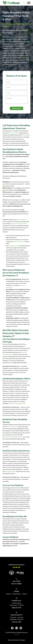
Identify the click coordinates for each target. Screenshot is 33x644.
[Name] (16, 82)
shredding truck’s (14, 246)
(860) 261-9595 (16, 608)
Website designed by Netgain (16, 640)
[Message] (16, 100)
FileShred (24, 135)
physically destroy (10, 471)
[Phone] (16, 93)
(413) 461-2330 (16, 622)
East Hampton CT (12, 427)
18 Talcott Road (16, 603)
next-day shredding (14, 133)
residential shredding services (14, 437)
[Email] (16, 87)
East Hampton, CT (22, 219)
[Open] (29, 3)
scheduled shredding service (17, 403)
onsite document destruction (18, 224)
